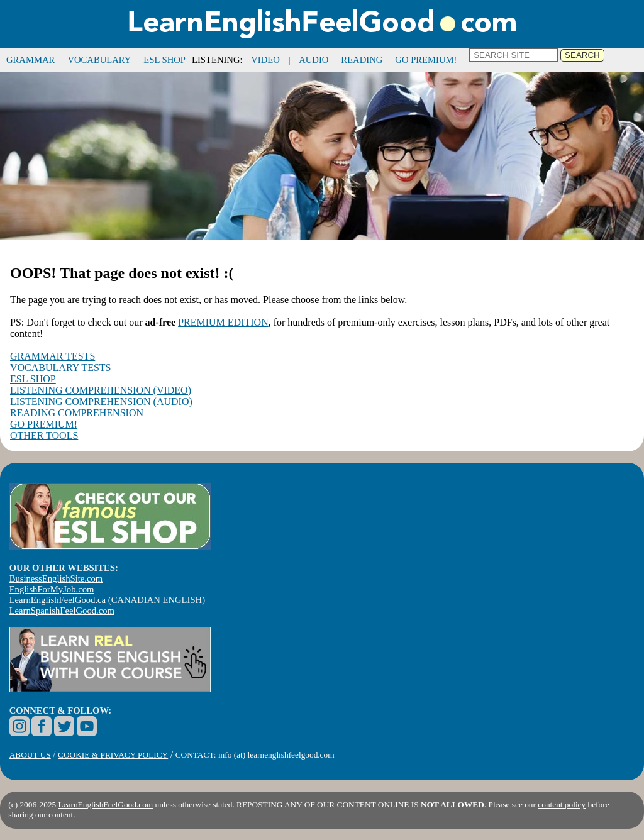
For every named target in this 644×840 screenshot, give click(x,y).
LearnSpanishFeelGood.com (62, 611)
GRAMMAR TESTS (53, 356)
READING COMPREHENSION (77, 413)
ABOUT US (30, 755)
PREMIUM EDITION (223, 322)
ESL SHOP (164, 60)
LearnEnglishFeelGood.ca (58, 600)
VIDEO (265, 60)
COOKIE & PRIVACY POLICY (113, 755)
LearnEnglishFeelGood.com (106, 804)
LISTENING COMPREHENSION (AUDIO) (101, 401)
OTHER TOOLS (44, 435)
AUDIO (314, 60)
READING (362, 60)
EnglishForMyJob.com (52, 589)
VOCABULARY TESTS (60, 367)
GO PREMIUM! (426, 60)
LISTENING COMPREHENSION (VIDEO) (101, 390)
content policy (562, 804)
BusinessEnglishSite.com (56, 578)
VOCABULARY (99, 60)
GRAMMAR (31, 60)
